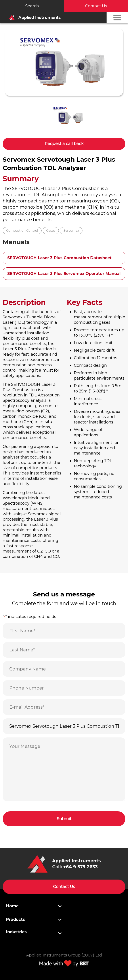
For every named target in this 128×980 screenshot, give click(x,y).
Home (12, 906)
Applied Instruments (33, 18)
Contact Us (96, 6)
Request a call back (64, 144)
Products (15, 919)
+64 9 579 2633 (80, 867)
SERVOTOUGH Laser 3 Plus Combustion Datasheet (59, 258)
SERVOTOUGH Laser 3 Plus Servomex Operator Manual (64, 274)
